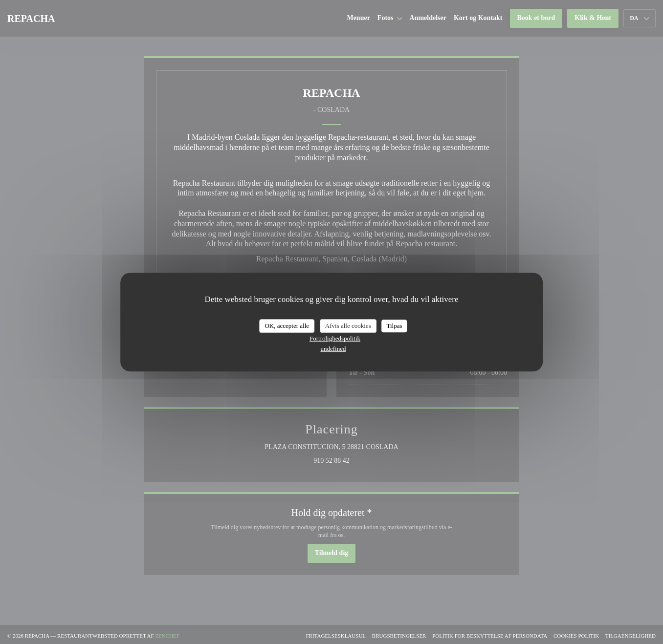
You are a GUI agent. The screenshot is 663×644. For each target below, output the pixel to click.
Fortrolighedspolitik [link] (335, 338)
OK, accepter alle (287, 326)
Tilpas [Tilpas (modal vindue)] (394, 326)
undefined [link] (333, 349)
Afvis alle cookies (348, 326)
